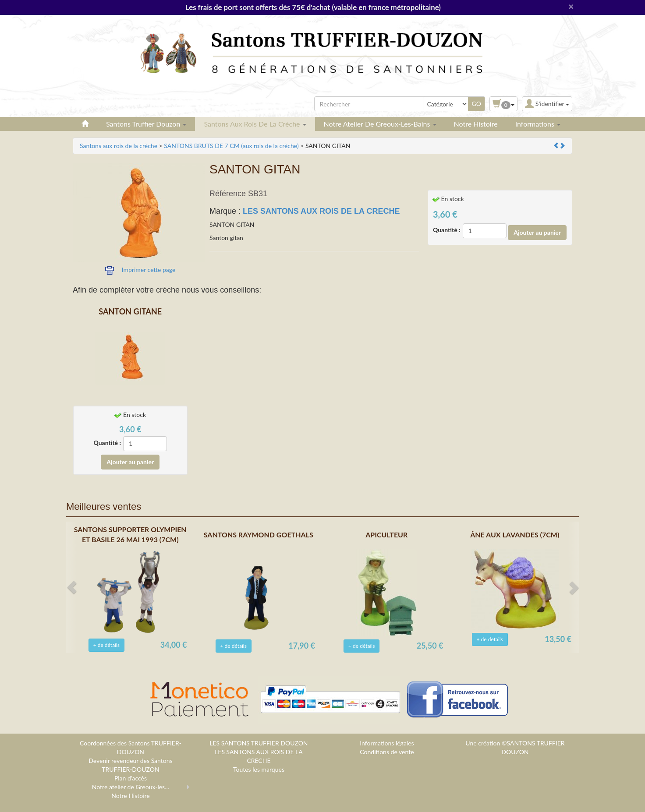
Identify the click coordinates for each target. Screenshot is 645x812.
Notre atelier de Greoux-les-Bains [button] (380, 124)
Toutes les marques (259, 769)
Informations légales (387, 743)
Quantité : (447, 230)
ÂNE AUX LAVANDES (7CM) (515, 535)
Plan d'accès (131, 778)
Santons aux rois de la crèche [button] (255, 124)
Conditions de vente (387, 752)
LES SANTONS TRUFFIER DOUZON (259, 743)
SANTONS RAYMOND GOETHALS (259, 535)
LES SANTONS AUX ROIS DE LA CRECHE (321, 211)
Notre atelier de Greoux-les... (131, 787)
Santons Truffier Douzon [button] (146, 124)
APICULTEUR (386, 535)
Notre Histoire (476, 124)
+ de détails (106, 645)
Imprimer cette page (149, 270)
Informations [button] (538, 124)
